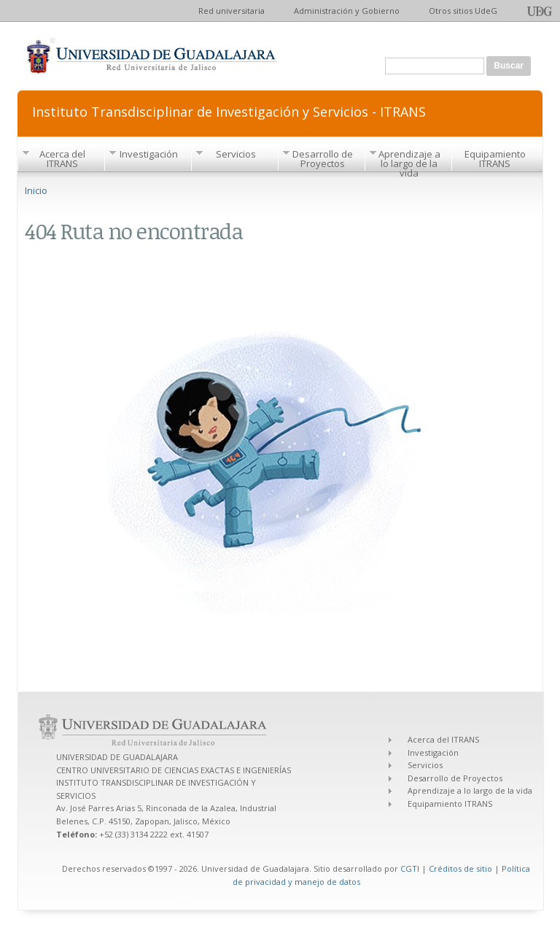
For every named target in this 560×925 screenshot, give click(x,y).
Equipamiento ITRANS (495, 159)
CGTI (410, 868)
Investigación (149, 154)
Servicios (236, 154)
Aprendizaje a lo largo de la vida (409, 163)
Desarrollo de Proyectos (323, 159)
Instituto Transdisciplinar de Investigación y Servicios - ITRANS (229, 111)
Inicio (36, 190)
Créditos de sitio (460, 868)
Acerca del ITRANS (62, 159)
